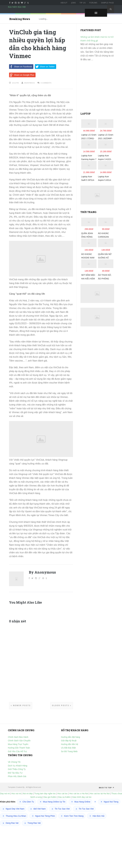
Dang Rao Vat (10, 823)
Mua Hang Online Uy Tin (52, 802)
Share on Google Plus (22, 75)
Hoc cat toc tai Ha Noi (100, 794)
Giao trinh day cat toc (82, 797)
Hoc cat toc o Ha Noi (79, 794)
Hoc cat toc (62, 794)
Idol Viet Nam (38, 809)
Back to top (106, 788)
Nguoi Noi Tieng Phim (43, 816)
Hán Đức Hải (97, 816)
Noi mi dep (28, 794)
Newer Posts (21, 705)
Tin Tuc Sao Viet (60, 809)
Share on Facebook (20, 67)
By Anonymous (42, 572)
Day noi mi (5, 794)
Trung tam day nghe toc (45, 794)
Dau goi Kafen (50, 797)
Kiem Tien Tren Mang (72, 816)
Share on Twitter (45, 67)
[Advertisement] (97, 88)
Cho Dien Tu (26, 802)
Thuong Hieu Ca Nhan (14, 816)
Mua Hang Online (80, 802)
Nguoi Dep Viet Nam (13, 809)
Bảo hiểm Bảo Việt (17, 7)
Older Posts (62, 705)
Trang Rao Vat (32, 823)
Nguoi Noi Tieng (109, 802)
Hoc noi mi (16, 794)
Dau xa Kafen (64, 797)
